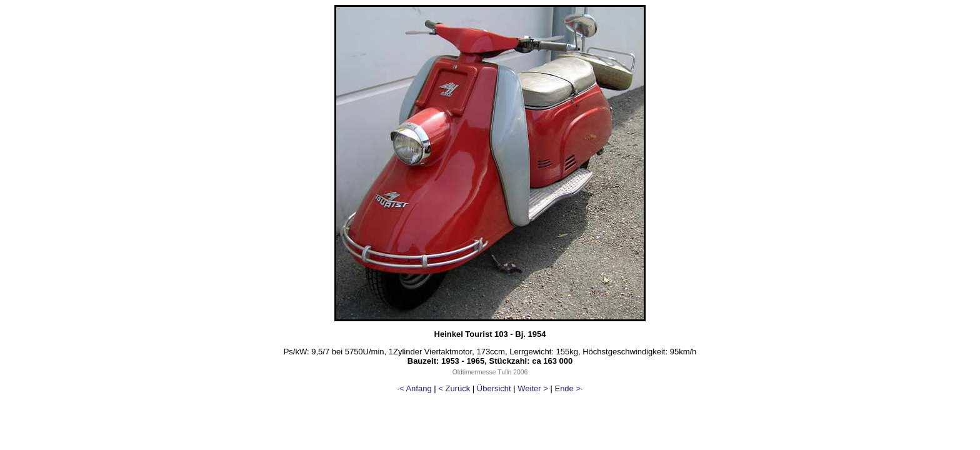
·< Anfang (414, 388)
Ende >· (568, 388)
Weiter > (533, 388)
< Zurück (454, 388)
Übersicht (494, 388)
